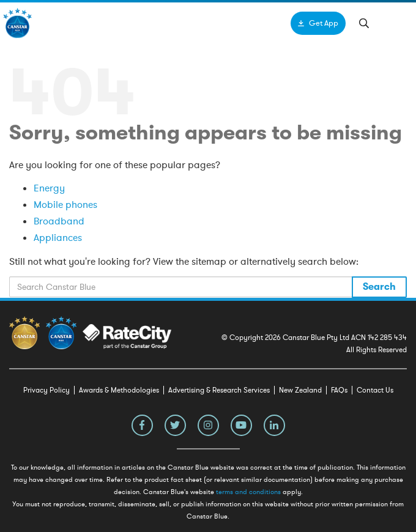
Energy (49, 188)
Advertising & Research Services (219, 390)
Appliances (58, 238)
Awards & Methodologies (119, 390)
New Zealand (300, 390)
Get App (324, 23)
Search (379, 287)
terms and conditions (248, 492)
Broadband (59, 221)
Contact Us (375, 390)
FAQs (339, 390)
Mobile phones (65, 205)
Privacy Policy (46, 390)
